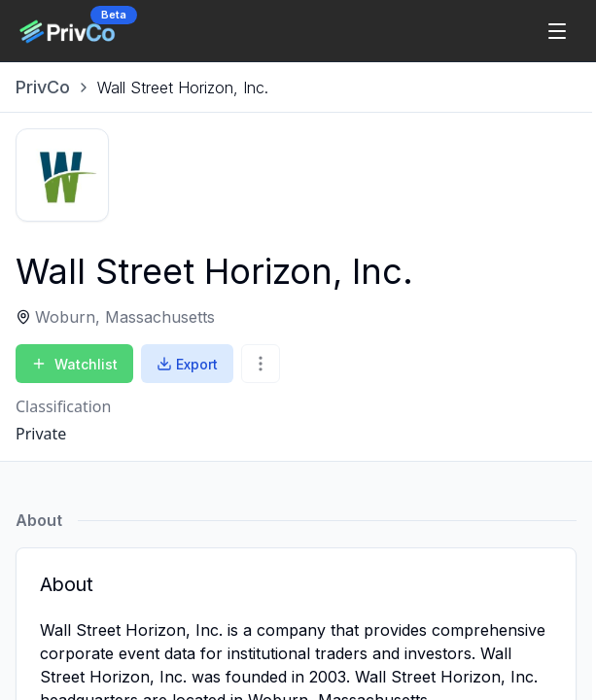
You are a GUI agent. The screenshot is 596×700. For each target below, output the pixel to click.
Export (187, 364)
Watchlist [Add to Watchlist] (74, 364)
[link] (183, 87)
